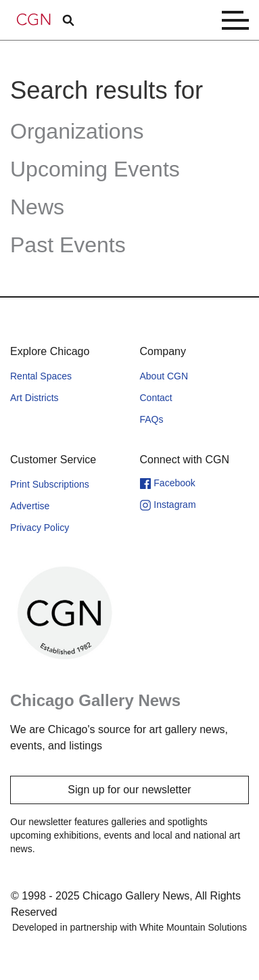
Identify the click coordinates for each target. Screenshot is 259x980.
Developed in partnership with (129, 927)
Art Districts (34, 398)
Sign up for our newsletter (129, 790)
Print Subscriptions (50, 484)
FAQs (152, 419)
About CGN (164, 376)
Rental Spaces (41, 376)
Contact (156, 398)
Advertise (30, 506)
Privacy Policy (40, 528)
